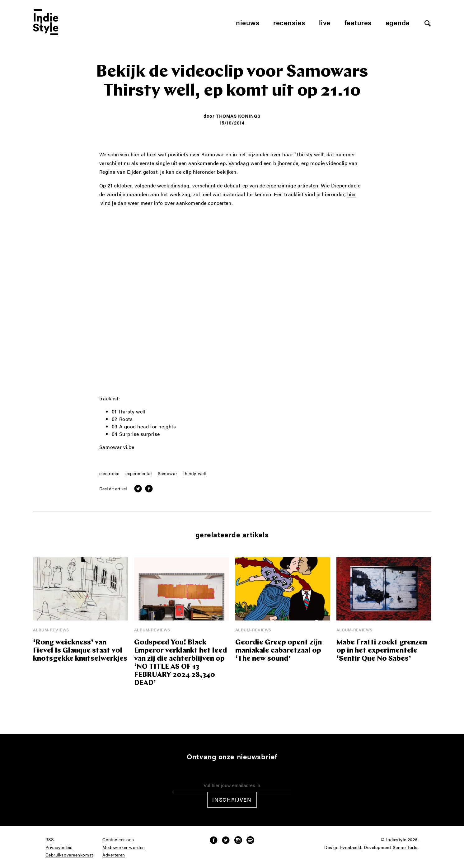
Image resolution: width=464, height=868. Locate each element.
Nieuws (248, 22)
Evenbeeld (351, 847)
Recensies (289, 22)
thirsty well (195, 474)
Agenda (398, 22)
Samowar (167, 474)
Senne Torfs (405, 847)
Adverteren (114, 855)
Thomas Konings (238, 116)
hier (352, 195)
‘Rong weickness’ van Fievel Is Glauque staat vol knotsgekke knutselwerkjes (80, 651)
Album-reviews (51, 630)
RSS (50, 840)
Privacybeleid (59, 847)
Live (325, 22)
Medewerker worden (124, 847)
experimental (138, 474)
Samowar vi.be (117, 447)
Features (358, 22)
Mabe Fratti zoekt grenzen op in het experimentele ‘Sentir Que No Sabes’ (382, 651)
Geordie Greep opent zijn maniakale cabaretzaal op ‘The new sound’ (279, 651)
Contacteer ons (118, 840)
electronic (109, 474)
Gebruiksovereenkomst (69, 855)
